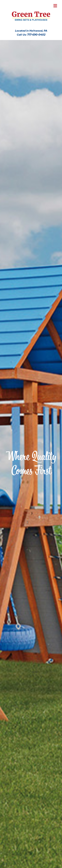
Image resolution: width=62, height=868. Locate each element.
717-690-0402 (36, 35)
